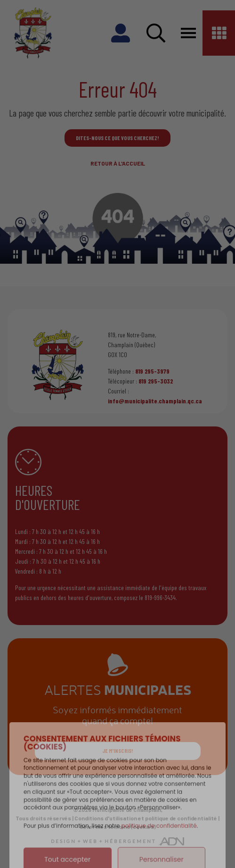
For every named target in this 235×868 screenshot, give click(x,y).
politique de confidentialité (159, 843)
